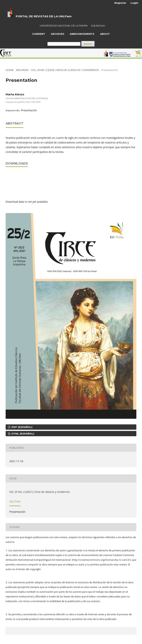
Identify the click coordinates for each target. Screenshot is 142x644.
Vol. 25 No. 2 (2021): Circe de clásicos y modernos (65, 70)
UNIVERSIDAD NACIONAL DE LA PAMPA (64, 26)
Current (39, 34)
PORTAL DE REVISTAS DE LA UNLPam (44, 16)
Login (134, 3)
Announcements (82, 34)
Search (88, 44)
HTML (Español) (22, 434)
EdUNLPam (98, 26)
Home (10, 70)
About (105, 34)
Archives (58, 34)
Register (120, 3)
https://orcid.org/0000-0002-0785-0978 (23, 102)
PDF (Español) (22, 427)
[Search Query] (64, 44)
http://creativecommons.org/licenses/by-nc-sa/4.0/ (101, 560)
